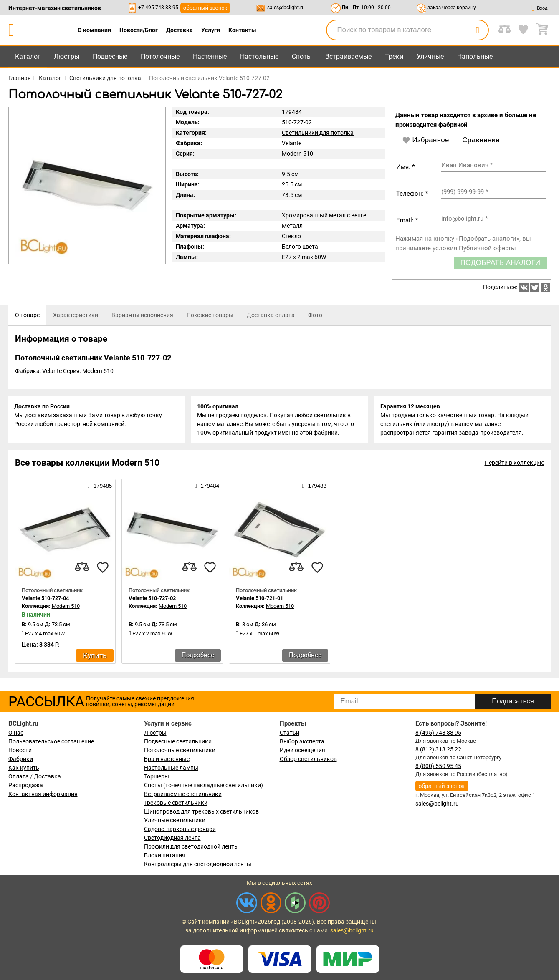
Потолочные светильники (180, 750)
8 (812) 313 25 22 (438, 749)
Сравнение (481, 140)
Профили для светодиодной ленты (191, 846)
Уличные (430, 57)
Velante (292, 143)
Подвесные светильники (178, 741)
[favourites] (103, 569)
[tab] (27, 315)
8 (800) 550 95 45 (438, 766)
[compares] (82, 569)
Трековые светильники (176, 803)
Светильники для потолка (318, 133)
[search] (478, 30)
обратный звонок (205, 8)
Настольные (259, 57)
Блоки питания (165, 855)
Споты (302, 57)
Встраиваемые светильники (183, 794)
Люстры (67, 57)
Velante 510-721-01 (259, 600)
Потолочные (160, 57)
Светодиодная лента (172, 838)
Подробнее (198, 657)
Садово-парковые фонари (180, 829)
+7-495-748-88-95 (158, 8)
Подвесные (110, 57)
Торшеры (157, 776)
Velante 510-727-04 (45, 600)
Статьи (290, 733)
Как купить (24, 768)
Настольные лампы (171, 768)
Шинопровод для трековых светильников (201, 811)
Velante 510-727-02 (152, 600)
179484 (207, 487)
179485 (100, 487)
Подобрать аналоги (501, 263)
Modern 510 (297, 154)
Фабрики (21, 759)
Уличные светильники (175, 820)
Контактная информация (43, 794)
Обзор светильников (308, 759)
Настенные (210, 57)
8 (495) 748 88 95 (438, 733)
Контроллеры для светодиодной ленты (198, 864)
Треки (394, 57)
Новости (20, 750)
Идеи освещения (302, 750)
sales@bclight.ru (286, 8)
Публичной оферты (487, 248)
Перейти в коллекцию (515, 464)
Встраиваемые (348, 57)
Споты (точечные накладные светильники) (204, 785)
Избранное (426, 140)
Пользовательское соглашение (51, 741)
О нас (16, 733)
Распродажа (26, 785)
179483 (314, 487)
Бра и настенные (167, 759)
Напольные (475, 57)
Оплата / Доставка (35, 776)
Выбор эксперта (302, 741)
